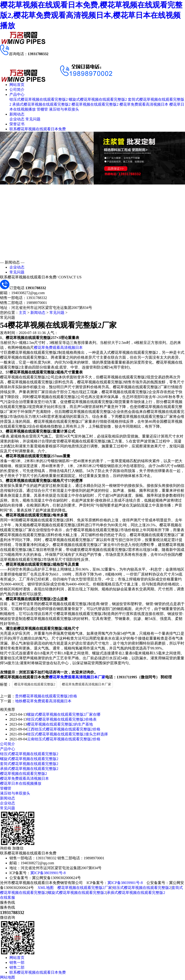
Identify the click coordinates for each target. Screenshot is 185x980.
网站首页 (17, 85)
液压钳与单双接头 (64, 109)
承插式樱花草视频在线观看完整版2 (41, 104)
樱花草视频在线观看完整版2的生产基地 (60, 724)
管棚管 (42, 109)
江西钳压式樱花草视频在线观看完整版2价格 (64, 729)
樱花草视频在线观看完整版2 (95, 104)
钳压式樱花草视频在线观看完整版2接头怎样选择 (67, 734)
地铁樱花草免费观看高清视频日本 (43, 701)
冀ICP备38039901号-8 (48, 873)
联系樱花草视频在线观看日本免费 (38, 129)
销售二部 (17, 967)
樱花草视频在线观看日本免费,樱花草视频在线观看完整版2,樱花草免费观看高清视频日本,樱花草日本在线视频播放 (91, 15)
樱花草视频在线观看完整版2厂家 (85, 888)
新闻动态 (17, 114)
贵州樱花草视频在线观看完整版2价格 (46, 696)
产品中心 (17, 94)
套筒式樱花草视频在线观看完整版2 (29, 764)
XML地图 (46, 888)
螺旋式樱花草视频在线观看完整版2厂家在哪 (64, 714)
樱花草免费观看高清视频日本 (144, 104)
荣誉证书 (17, 124)
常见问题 (33, 119)
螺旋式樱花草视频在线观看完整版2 (98, 99)
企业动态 (17, 119)
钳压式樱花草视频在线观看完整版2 (39, 99)
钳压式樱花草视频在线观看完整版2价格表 (62, 719)
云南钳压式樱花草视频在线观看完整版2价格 (64, 739)
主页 (23, 313)
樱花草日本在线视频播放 (21, 783)
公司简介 (17, 90)
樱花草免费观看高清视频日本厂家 (77, 677)
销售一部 (17, 963)
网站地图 (8, 977)
